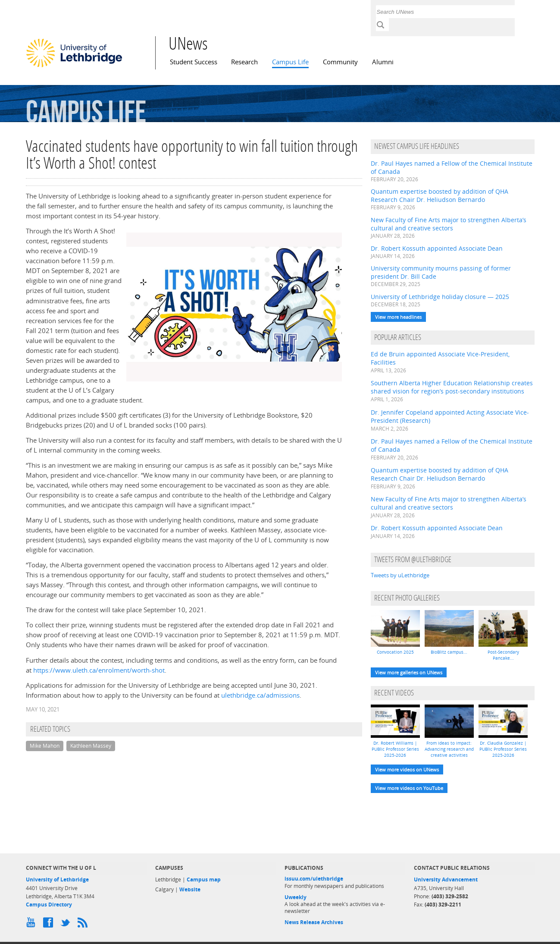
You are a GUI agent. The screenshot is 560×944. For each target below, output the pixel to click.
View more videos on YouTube (409, 788)
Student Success (194, 62)
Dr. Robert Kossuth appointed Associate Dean (437, 248)
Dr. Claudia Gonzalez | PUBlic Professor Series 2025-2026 (503, 749)
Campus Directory (49, 905)
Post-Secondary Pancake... (503, 655)
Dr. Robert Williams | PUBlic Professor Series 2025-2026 (395, 749)
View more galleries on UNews (409, 672)
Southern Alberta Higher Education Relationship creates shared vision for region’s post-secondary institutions (452, 387)
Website (190, 889)
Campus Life (290, 62)
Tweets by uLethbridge (400, 575)
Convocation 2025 (395, 652)
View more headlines (398, 317)
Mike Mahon (45, 746)
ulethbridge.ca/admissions (260, 695)
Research (244, 62)
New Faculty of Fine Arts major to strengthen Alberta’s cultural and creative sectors (449, 224)
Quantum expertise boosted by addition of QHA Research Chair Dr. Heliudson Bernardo (440, 195)
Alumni (383, 62)
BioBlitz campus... (449, 652)
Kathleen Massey (91, 746)
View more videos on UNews (407, 769)
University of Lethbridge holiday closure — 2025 (440, 297)
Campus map (204, 879)
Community (340, 62)
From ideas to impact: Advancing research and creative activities (449, 749)
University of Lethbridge (57, 879)
